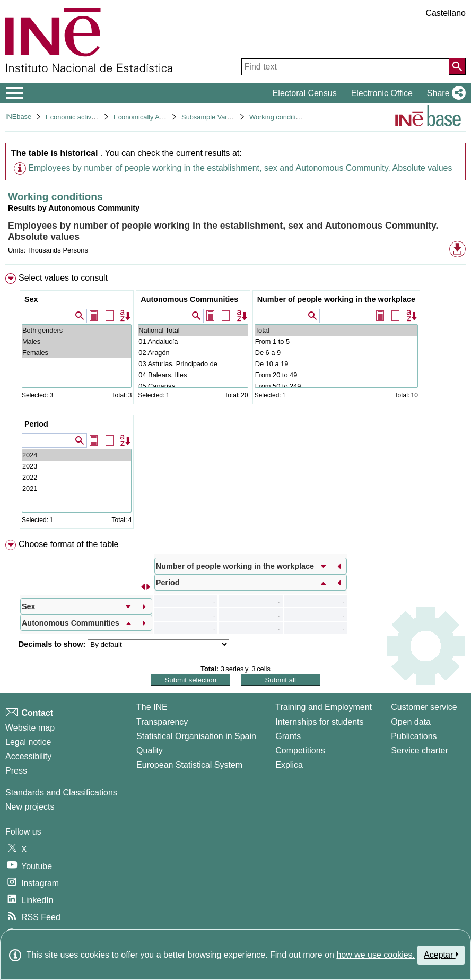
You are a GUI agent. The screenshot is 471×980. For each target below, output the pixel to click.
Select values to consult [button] (63, 278)
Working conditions (278, 117)
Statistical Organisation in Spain (196, 736)
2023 (77, 466)
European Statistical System (189, 765)
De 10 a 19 (336, 364)
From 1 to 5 (336, 341)
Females (77, 353)
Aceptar (441, 955)
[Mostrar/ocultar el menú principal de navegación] (15, 93)
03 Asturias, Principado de (193, 364)
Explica (289, 765)
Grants (288, 736)
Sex (31, 299)
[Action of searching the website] (457, 66)
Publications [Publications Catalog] (414, 736)
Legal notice (28, 742)
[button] (444, 93)
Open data (411, 722)
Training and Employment (324, 707)
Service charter (420, 751)
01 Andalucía (193, 341)
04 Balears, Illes (193, 375)
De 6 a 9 (336, 353)
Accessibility (28, 756)
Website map (30, 728)
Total (336, 330)
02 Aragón (193, 353)
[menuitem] (235, 403)
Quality (150, 751)
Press (16, 771)
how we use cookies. (376, 955)
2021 (77, 488)
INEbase (18, 116)
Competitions (300, 751)
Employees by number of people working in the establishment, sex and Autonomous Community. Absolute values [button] (240, 168)
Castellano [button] (446, 13)
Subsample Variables (213, 117)
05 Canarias (193, 386)
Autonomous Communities (189, 299)
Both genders (77, 330)
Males (77, 341)
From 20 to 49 (336, 375)
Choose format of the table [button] (69, 544)
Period (36, 424)
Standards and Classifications (61, 792)
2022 (77, 477)
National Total (193, 330)
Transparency (162, 722)
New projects (30, 807)
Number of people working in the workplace (336, 299)
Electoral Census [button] (305, 93)
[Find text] (345, 67)
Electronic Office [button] (382, 93)
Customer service (424, 707)
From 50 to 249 (336, 386)
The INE (152, 707)
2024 (77, 455)
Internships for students (319, 722)
